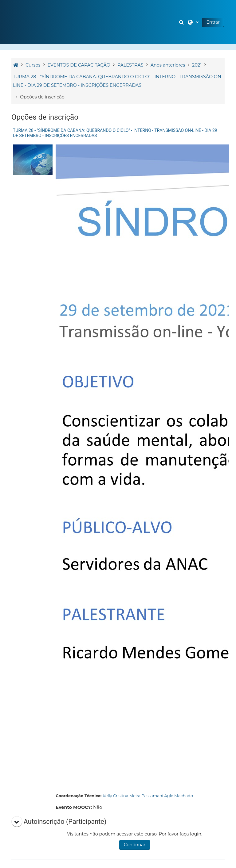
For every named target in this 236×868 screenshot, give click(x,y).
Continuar (135, 845)
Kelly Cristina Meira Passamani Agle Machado (148, 796)
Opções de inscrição (42, 97)
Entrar (213, 22)
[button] (182, 22)
